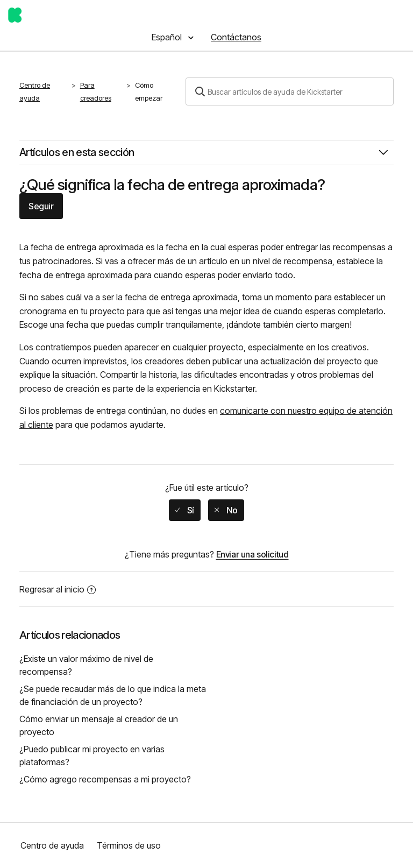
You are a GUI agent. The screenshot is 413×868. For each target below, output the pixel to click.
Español (168, 37)
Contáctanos (236, 37)
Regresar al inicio (58, 589)
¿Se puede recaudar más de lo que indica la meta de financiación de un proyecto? (113, 695)
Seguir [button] (41, 206)
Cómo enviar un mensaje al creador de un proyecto (99, 725)
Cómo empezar (149, 91)
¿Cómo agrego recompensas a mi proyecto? (105, 779)
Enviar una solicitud (252, 554)
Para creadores (96, 91)
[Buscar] (290, 91)
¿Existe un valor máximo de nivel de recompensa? (86, 665)
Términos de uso (129, 845)
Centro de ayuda (35, 91)
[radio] (185, 510)
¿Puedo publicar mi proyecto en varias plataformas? (92, 756)
